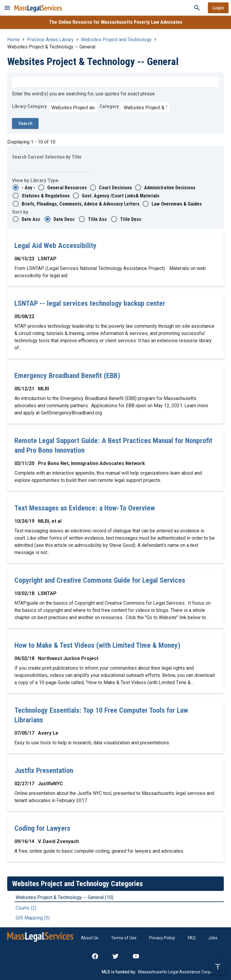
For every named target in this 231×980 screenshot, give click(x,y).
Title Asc (97, 219)
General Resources (67, 188)
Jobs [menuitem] (213, 938)
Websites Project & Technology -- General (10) (65, 897)
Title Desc (131, 219)
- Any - (28, 188)
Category (109, 106)
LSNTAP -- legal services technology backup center (90, 303)
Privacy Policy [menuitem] (162, 938)
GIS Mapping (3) (33, 918)
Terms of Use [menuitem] (124, 938)
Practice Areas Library (50, 40)
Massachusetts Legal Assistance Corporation (181, 972)
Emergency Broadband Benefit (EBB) (67, 376)
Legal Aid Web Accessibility (55, 246)
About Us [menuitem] (90, 938)
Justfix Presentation (44, 771)
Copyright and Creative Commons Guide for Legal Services (100, 580)
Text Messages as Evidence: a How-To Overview (85, 508)
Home (14, 40)
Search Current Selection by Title (47, 157)
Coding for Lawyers (42, 828)
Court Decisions (115, 188)
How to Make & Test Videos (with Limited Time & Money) (97, 645)
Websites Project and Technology (116, 40)
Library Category (29, 106)
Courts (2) (26, 908)
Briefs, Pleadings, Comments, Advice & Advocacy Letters (81, 204)
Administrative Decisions (170, 188)
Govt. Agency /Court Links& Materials (121, 196)
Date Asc (31, 219)
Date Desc (64, 219)
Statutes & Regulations (46, 196)
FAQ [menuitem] (192, 938)
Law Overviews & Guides (177, 204)
